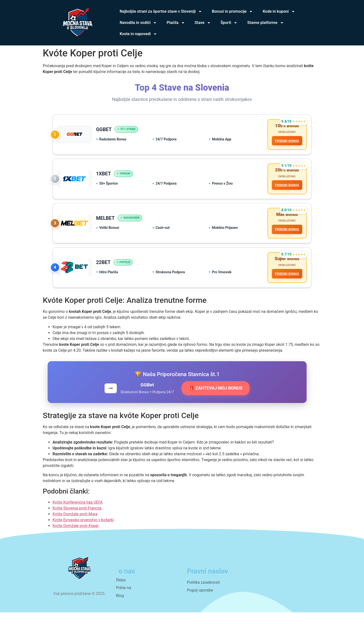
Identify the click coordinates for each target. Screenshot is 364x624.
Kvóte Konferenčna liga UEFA (78, 514)
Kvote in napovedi (138, 34)
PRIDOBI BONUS (286, 142)
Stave (203, 23)
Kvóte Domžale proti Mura (75, 525)
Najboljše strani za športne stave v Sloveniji (161, 11)
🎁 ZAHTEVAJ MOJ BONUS (216, 400)
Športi (229, 23)
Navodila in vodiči (138, 23)
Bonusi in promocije (232, 11)
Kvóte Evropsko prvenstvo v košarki (83, 531)
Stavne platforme (265, 23)
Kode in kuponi (279, 11)
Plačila (176, 23)
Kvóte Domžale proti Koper (76, 537)
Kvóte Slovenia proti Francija (77, 520)
